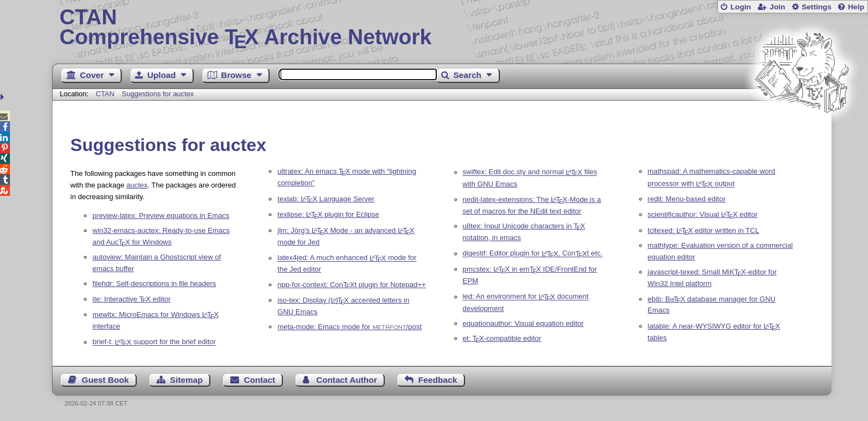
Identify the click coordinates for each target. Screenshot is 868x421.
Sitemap (186, 380)
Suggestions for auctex (158, 94)
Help (856, 7)
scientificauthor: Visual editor (703, 214)
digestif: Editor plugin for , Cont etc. (533, 254)
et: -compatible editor (502, 338)
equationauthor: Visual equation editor (523, 323)
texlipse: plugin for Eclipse (328, 214)
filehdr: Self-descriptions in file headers (154, 284)
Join (777, 7)
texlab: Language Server (326, 199)
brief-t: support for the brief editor (154, 342)
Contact (260, 380)
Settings (817, 7)
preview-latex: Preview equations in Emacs (161, 215)
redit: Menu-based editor (687, 199)
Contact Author (347, 380)
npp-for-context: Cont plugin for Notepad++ (352, 285)
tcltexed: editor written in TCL (704, 230)
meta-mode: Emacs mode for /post (349, 327)
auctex (137, 185)
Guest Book (105, 380)
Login (740, 7)
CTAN (105, 94)
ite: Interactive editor (131, 299)
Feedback (438, 380)
